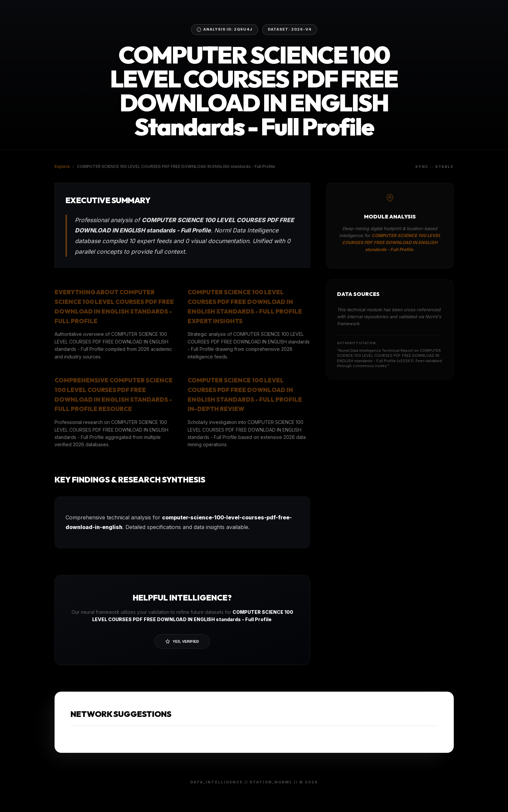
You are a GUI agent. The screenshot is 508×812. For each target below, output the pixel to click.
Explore (62, 166)
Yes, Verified (182, 641)
